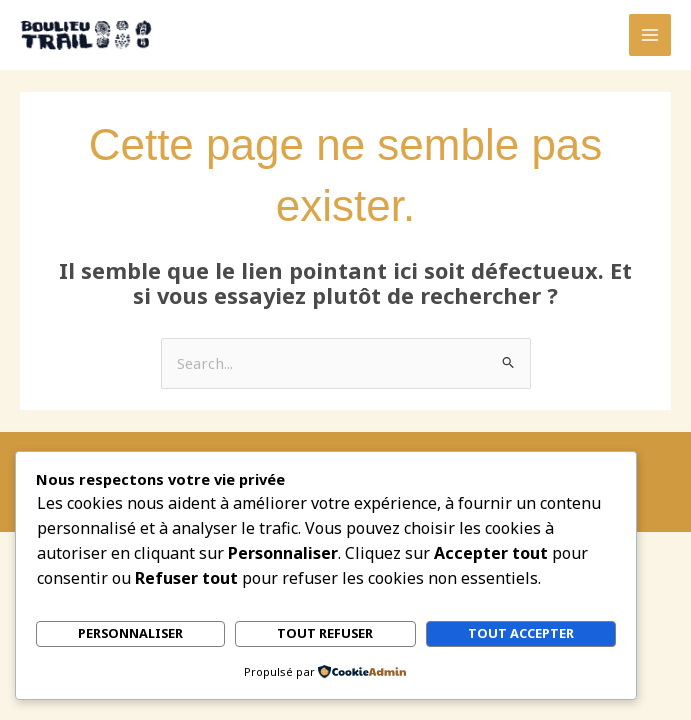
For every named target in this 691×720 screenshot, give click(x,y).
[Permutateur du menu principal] (650, 35)
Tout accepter (521, 634)
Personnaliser (130, 634)
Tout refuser (325, 634)
